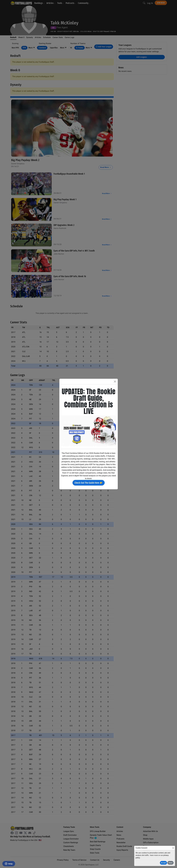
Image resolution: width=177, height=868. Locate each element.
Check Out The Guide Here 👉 (89, 483)
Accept (163, 863)
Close (170, 863)
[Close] (173, 848)
